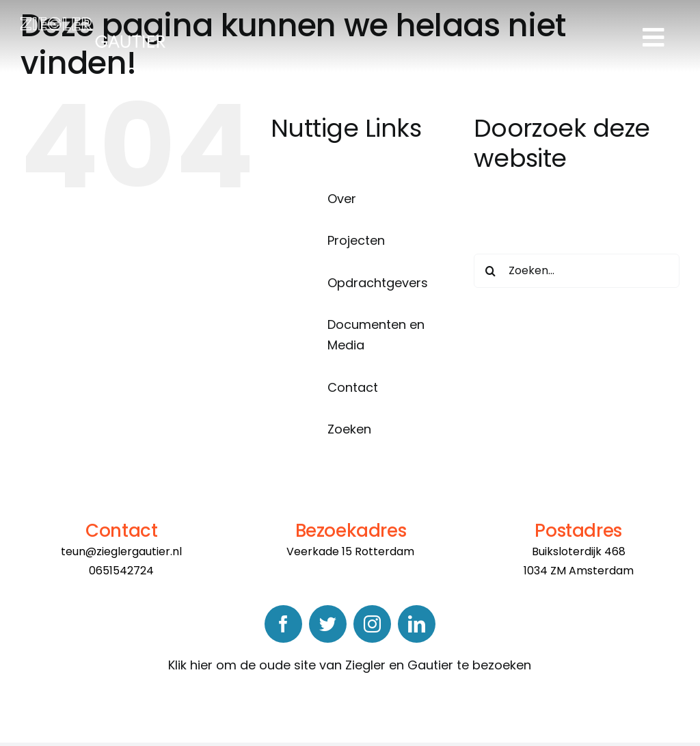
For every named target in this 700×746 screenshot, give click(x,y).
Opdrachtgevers (378, 283)
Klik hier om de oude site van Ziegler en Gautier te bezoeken (350, 665)
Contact (353, 387)
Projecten (356, 240)
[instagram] (372, 624)
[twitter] (328, 624)
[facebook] (283, 624)
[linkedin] (417, 624)
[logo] (93, 23)
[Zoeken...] (577, 271)
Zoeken (349, 429)
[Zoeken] (491, 271)
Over (342, 199)
